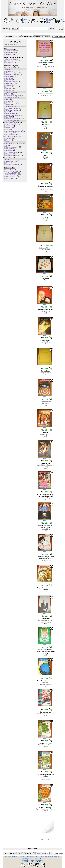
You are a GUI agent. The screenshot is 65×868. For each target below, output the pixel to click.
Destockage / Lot (12, 161)
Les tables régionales (45, 807)
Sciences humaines (12, 152)
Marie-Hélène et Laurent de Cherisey (45, 466)
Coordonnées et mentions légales (49, 857)
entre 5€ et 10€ (11, 176)
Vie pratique (10, 135)
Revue (8, 163)
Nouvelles (9, 89)
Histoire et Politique (13, 115)
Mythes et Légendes (12, 110)
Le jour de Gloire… (45, 248)
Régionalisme (11, 114)
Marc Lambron (45, 342)
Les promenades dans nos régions (45, 775)
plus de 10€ (10, 178)
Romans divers (11, 71)
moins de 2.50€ (11, 173)
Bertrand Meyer (45, 529)
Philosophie (10, 149)
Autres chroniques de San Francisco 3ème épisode (45, 495)
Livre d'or (37, 21)
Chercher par (7, 29)
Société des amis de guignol (45, 66)
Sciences (9, 154)
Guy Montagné (45, 311)
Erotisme (9, 140)
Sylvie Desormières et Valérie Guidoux (45, 810)
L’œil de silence (45, 340)
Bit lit (8, 78)
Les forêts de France (45, 743)
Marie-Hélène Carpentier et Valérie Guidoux (45, 779)
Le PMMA (45, 217)
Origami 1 (45, 279)
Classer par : (47, 37)
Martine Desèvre (45, 434)
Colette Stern (45, 371)
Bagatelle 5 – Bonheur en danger (45, 589)
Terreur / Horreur (12, 87)
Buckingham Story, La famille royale (45, 526)
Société (9, 117)
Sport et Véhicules (12, 136)
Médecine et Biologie (13, 156)
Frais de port (38, 858)
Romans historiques (12, 75)
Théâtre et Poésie (12, 108)
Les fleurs (45, 125)
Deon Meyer (45, 403)
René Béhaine (45, 250)
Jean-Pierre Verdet (45, 684)
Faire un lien (39, 860)
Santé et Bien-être (12, 124)
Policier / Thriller (12, 82)
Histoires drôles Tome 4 (45, 309)
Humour (9, 128)
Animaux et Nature (12, 122)
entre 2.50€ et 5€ (12, 175)
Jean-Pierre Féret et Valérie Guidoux (45, 715)
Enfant (8, 94)
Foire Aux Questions (11, 857)
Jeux (8, 129)
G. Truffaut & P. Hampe (45, 190)
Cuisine (9, 126)
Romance (9, 76)
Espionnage (10, 83)
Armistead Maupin (45, 498)
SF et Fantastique (12, 73)
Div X (45, 155)
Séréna (45, 433)
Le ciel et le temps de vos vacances (45, 682)
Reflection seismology (45, 94)
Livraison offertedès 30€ (50, 21)
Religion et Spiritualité (13, 119)
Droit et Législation (12, 147)
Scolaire (9, 157)
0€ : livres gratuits (12, 171)
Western (9, 85)
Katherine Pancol (45, 560)
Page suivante (45, 839)
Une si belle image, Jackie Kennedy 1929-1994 (45, 558)
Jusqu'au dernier (45, 402)
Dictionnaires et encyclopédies (16, 143)
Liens (32, 860)
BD (7, 99)
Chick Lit (9, 80)
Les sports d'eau (45, 712)
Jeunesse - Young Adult (13, 96)
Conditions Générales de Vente (28, 857)
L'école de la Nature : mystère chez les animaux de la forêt (45, 651)
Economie (9, 150)
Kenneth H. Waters (45, 96)
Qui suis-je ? (12, 21)
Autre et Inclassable (12, 165)
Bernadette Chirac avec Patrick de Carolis (45, 621)
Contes (8, 90)
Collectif (45, 157)
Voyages (9, 138)
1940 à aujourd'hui (12, 61)
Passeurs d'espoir (45, 463)
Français (9, 52)
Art (7, 112)
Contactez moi (28, 858)
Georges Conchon (45, 373)
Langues (9, 54)
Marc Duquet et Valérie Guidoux (45, 746)
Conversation (45, 619)
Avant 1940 (10, 63)
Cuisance (45, 126)
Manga (8, 101)
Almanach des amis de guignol (45, 63)
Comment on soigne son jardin (45, 187)
